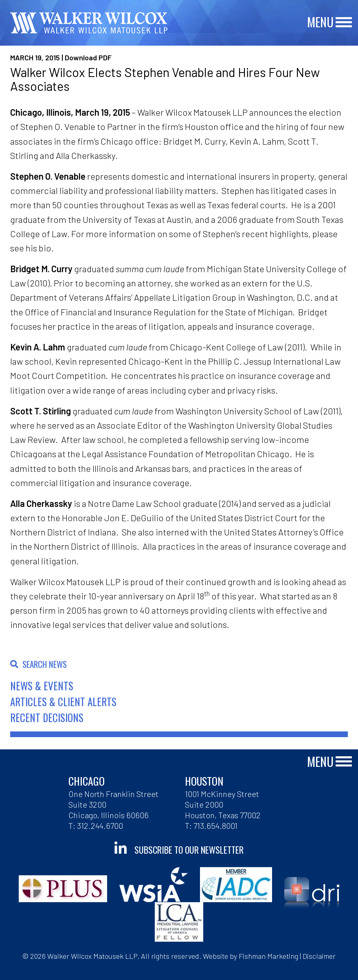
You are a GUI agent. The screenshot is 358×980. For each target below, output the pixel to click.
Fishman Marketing (268, 956)
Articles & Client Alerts (63, 701)
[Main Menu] (344, 23)
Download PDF (88, 57)
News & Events (42, 686)
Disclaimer (319, 956)
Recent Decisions (47, 717)
